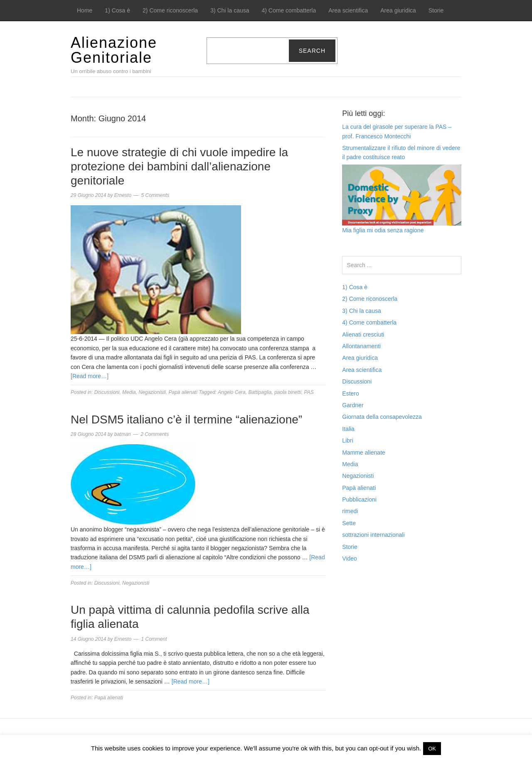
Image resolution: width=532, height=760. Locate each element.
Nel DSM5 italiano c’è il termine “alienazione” (186, 419)
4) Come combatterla (289, 10)
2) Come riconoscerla (170, 10)
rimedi (350, 511)
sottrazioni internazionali (373, 535)
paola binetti (288, 392)
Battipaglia (260, 392)
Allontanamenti (361, 346)
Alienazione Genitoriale (114, 50)
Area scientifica (348, 10)
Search (312, 51)
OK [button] (432, 749)
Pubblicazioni (359, 499)
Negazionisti (152, 392)
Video (350, 558)
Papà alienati (183, 392)
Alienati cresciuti (363, 334)
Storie (436, 10)
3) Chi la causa (230, 10)
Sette (349, 523)
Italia (348, 429)
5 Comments (155, 195)
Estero (350, 394)
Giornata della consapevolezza (382, 417)
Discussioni (107, 392)
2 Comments (155, 434)
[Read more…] (90, 376)
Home (85, 10)
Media (129, 392)
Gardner (353, 405)
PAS (309, 392)
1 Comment (154, 639)
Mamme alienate (364, 453)
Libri (347, 440)
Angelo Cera (232, 392)
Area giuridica (398, 10)
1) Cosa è (117, 10)
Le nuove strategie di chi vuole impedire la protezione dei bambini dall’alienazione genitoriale (179, 166)
